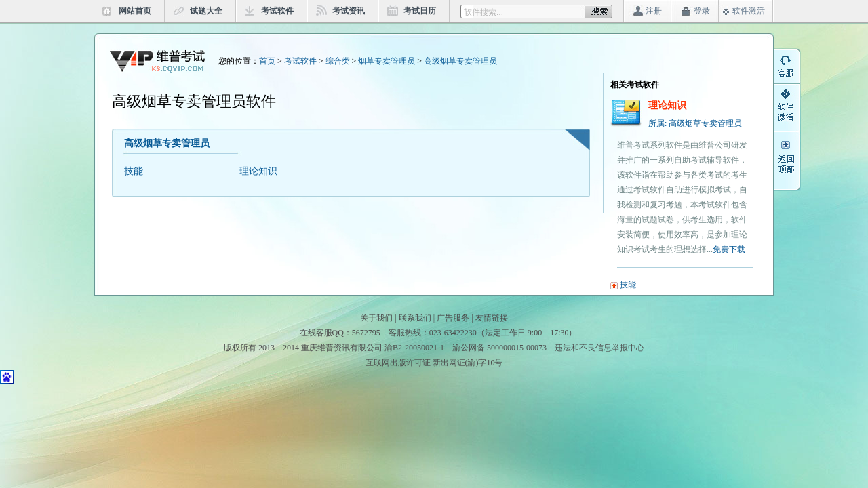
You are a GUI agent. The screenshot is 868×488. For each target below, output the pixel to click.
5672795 (366, 333)
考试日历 (420, 11)
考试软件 (277, 11)
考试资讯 (349, 11)
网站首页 (135, 11)
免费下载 (729, 249)
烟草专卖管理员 (387, 61)
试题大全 (206, 11)
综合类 (338, 61)
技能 (134, 171)
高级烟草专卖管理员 (460, 61)
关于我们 (376, 318)
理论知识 (258, 171)
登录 (702, 11)
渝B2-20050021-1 (414, 348)
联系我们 (415, 318)
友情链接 (492, 318)
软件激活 (749, 11)
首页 (267, 61)
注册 (654, 11)
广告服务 (453, 318)
